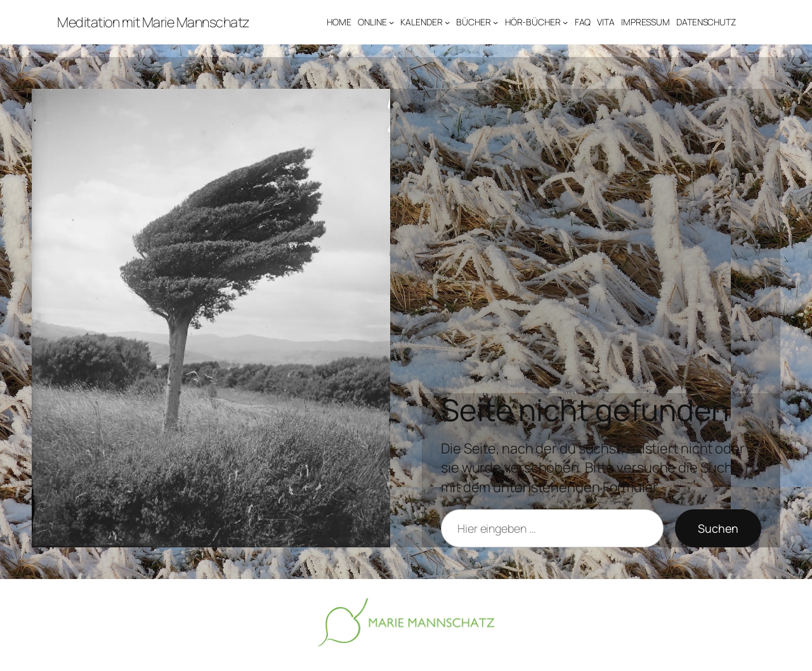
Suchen (718, 528)
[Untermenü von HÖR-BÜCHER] (565, 22)
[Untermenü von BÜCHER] (495, 22)
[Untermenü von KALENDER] (447, 22)
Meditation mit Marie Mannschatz (153, 22)
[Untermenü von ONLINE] (391, 22)
